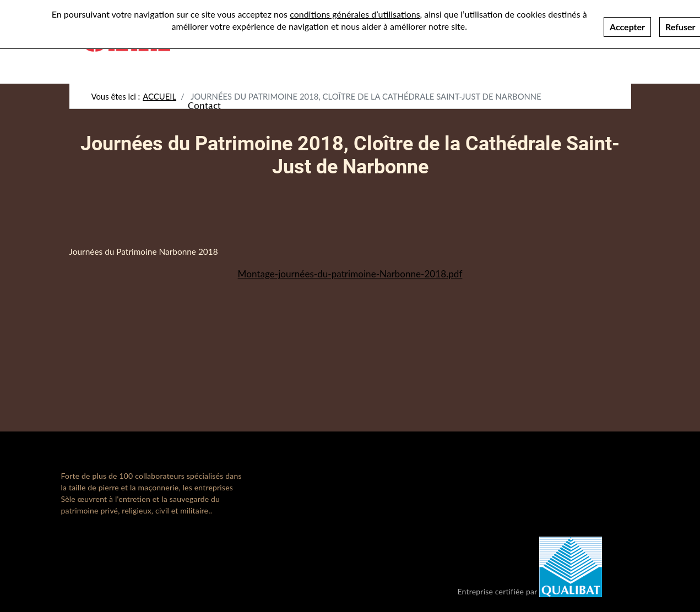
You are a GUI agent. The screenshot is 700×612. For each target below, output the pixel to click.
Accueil (159, 96)
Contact (204, 105)
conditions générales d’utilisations (355, 9)
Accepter (627, 21)
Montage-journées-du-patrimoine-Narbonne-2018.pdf (350, 274)
